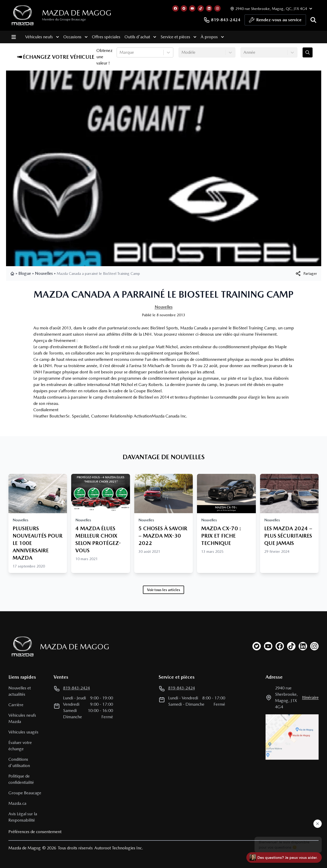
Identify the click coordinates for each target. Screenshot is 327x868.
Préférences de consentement (35, 832)
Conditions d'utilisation (19, 762)
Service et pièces (178, 37)
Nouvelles (44, 273)
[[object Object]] (306, 274)
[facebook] (280, 646)
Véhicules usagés (23, 732)
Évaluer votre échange (20, 746)
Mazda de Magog (77, 13)
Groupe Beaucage (25, 793)
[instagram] (314, 646)
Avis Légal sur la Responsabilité (23, 817)
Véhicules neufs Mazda (22, 718)
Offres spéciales (106, 37)
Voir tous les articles (164, 590)
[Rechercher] (313, 20)
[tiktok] (291, 646)
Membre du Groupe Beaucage (64, 19)
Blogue (25, 273)
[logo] (23, 15)
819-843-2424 (222, 20)
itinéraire (310, 697)
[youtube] (268, 646)
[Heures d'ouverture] (271, 9)
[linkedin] (303, 646)
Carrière (16, 705)
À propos (212, 37)
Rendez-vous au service (275, 21)
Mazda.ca (17, 803)
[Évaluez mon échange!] (308, 52)
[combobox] (120, 52)
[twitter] (257, 646)
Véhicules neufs (42, 37)
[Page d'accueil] (21, 647)
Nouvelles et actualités (20, 691)
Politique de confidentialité (21, 779)
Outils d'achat (140, 37)
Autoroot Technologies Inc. (119, 848)
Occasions (76, 37)
